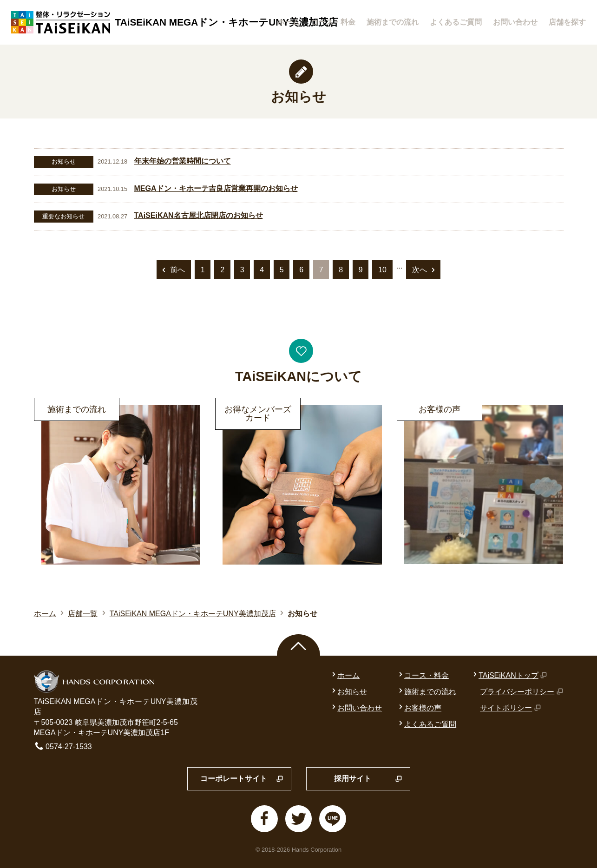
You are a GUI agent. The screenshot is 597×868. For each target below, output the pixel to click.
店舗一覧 (83, 614)
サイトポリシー (510, 708)
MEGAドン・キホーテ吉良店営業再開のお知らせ (216, 188)
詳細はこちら (56, 404)
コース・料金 (333, 22)
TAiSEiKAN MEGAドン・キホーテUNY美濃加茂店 (193, 614)
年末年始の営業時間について (183, 161)
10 (382, 270)
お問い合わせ (515, 22)
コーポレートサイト (242, 779)
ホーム (289, 22)
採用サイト (368, 779)
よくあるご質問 (456, 22)
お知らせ (348, 692)
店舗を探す (567, 22)
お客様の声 (419, 708)
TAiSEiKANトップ (509, 675)
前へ (173, 270)
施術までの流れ (393, 22)
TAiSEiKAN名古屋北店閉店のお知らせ (199, 215)
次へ (424, 270)
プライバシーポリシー (522, 692)
